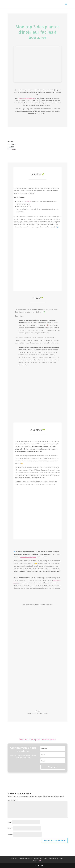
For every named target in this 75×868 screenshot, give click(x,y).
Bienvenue (13, 858)
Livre (46, 858)
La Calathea (13, 149)
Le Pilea (11, 147)
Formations (38, 858)
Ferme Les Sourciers (25, 858)
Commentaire (13, 800)
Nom (10, 822)
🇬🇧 (40, 861)
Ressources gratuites (56, 858)
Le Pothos (12, 144)
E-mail (10, 828)
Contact (35, 861)
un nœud (28, 201)
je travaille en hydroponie (28, 557)
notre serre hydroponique (27, 98)
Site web (10, 834)
